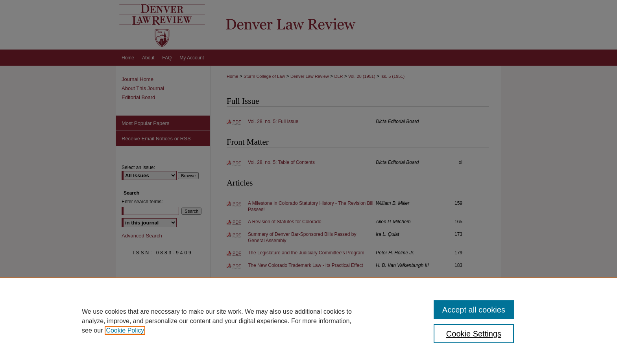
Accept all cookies (474, 310)
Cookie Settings (474, 334)
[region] (308, 321)
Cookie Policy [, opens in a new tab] (125, 330)
